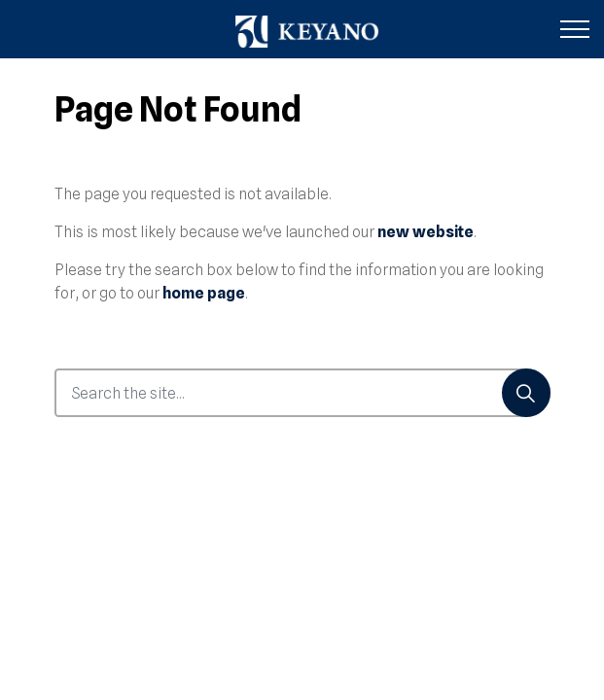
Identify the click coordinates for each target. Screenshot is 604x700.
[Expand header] (575, 29)
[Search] (526, 393)
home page (204, 293)
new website (426, 232)
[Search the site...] (302, 393)
